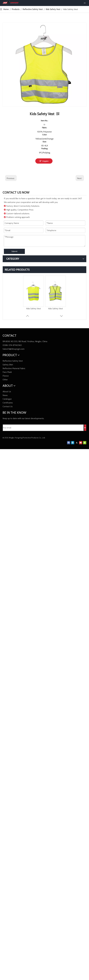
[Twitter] (77, 443)
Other (5, 380)
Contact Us (8, 406)
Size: (44, 142)
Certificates (8, 403)
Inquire (44, 161)
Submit (14, 251)
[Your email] (43, 428)
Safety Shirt (8, 365)
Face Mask (7, 372)
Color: (45, 135)
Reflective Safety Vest (13, 361)
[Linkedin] (73, 443)
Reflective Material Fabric (14, 368)
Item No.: (44, 121)
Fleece (6, 376)
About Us (7, 392)
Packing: (45, 149)
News (5, 395)
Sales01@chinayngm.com (14, 349)
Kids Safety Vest (34, 309)
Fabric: (44, 128)
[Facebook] (69, 443)
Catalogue (7, 399)
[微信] (85, 443)
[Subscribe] (85, 428)
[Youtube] (81, 443)
